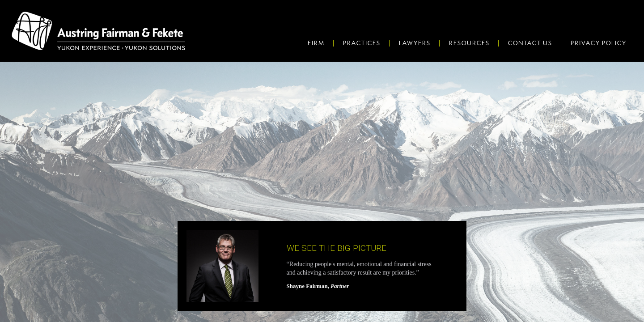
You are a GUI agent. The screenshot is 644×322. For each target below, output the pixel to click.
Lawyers (414, 43)
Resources (469, 43)
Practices (361, 43)
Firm (316, 43)
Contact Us (530, 43)
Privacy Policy (598, 43)
